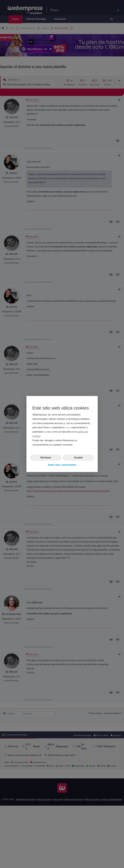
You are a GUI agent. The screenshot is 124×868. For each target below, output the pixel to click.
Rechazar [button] (46, 458)
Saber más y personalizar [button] (62, 465)
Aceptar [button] (78, 458)
